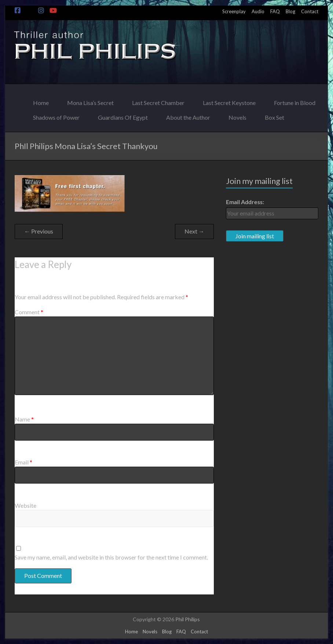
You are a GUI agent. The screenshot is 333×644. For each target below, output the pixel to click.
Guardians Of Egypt (123, 115)
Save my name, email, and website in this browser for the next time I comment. (111, 557)
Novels (237, 115)
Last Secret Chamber (158, 101)
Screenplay (234, 11)
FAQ (275, 11)
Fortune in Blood (295, 101)
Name (24, 419)
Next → (194, 231)
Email (23, 462)
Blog (290, 11)
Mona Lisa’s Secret (90, 101)
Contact (310, 11)
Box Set (275, 115)
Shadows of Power (56, 115)
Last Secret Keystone (229, 101)
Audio (258, 11)
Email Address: (245, 202)
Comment (29, 312)
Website (25, 505)
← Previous (39, 231)
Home (41, 101)
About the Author (188, 115)
